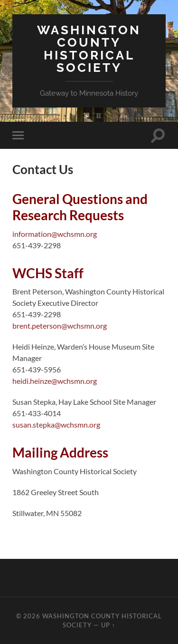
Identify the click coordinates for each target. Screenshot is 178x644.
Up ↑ (108, 625)
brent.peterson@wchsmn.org (60, 326)
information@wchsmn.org (55, 234)
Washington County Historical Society (89, 49)
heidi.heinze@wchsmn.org (55, 381)
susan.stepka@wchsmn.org (56, 424)
